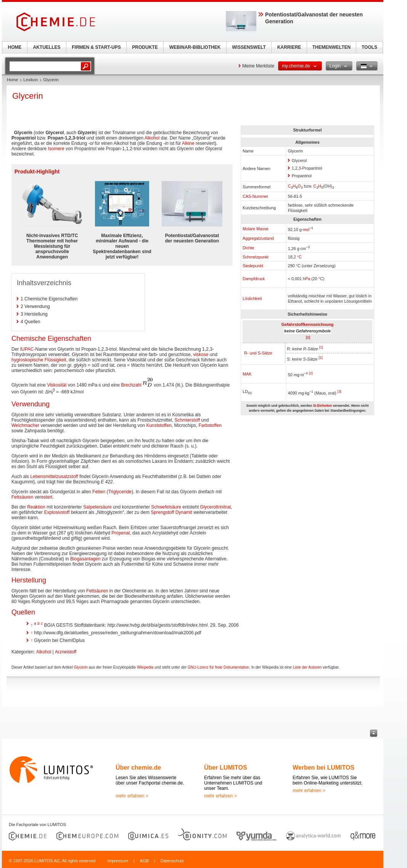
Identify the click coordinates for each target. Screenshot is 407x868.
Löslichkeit (252, 298)
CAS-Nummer (255, 196)
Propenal (121, 533)
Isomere (56, 149)
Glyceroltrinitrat (215, 507)
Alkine (188, 143)
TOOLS (369, 47)
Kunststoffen (159, 425)
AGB (144, 861)
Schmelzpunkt (256, 257)
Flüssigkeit (55, 360)
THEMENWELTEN (331, 47)
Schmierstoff (187, 420)
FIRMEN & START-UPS (96, 47)
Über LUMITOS (226, 768)
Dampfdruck (254, 279)
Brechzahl (131, 385)
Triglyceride (120, 492)
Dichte (249, 248)
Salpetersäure (97, 507)
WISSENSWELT (249, 47)
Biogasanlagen (85, 559)
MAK (247, 374)
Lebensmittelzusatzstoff (54, 477)
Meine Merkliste (258, 66)
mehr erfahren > (132, 796)
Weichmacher (25, 425)
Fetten (99, 492)
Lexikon (31, 80)
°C (299, 257)
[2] (311, 373)
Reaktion (36, 507)
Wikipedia (145, 667)
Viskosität (57, 385)
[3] (339, 391)
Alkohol (152, 138)
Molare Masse (256, 229)
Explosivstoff (57, 512)
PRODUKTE (145, 47)
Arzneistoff (66, 652)
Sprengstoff (162, 512)
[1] (321, 347)
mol (306, 229)
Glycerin (81, 667)
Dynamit (184, 512)
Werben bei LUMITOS (323, 768)
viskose (201, 355)
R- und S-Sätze (258, 353)
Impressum (117, 861)
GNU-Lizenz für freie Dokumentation (218, 667)
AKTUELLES (47, 47)
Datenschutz (172, 861)
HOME (15, 47)
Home (12, 80)
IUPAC (27, 349)
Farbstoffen (210, 425)
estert (47, 497)
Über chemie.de (138, 768)
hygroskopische (27, 360)
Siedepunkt (253, 266)
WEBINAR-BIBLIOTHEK (195, 47)
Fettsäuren (22, 497)
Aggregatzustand (258, 238)
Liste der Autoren (307, 667)
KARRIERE (289, 47)
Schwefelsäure (166, 507)
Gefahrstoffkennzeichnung (308, 324)
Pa (308, 279)
